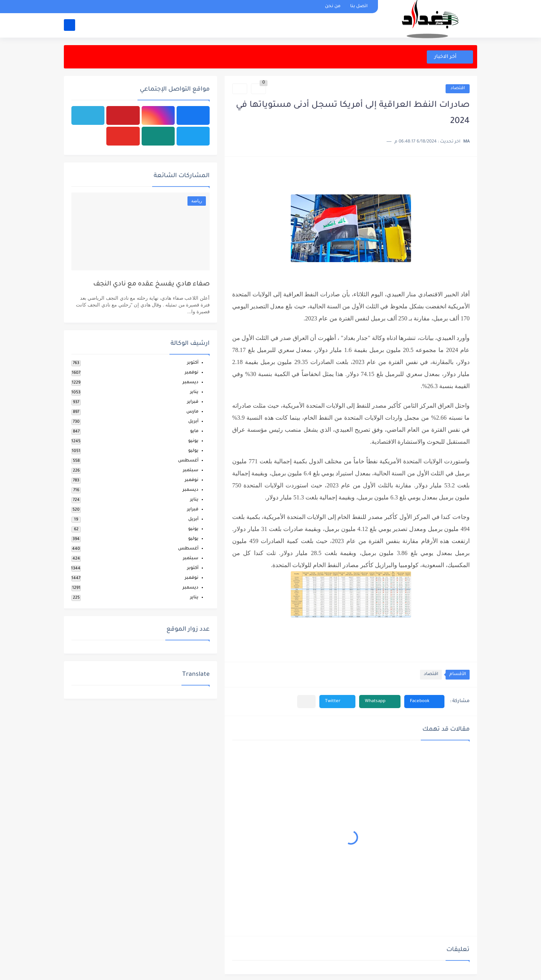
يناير (194, 392)
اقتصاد (458, 89)
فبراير (193, 402)
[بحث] (70, 25)
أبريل (193, 422)
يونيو (193, 441)
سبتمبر (191, 471)
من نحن (333, 7)
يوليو (193, 451)
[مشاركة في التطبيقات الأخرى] (306, 702)
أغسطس (188, 461)
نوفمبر (192, 373)
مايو (194, 432)
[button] (424, 702)
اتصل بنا (359, 7)
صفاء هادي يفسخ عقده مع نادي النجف (151, 284)
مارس (192, 412)
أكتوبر (193, 363)
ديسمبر (190, 383)
